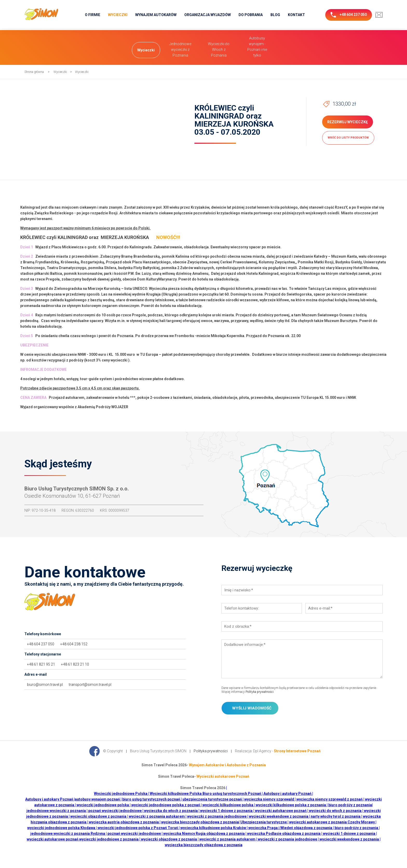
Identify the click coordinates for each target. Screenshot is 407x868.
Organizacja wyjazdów (208, 15)
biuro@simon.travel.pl (45, 685)
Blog (275, 15)
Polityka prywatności (260, 692)
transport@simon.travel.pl (90, 685)
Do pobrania (251, 15)
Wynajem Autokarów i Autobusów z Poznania (227, 765)
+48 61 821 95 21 (41, 664)
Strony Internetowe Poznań (297, 751)
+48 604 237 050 (349, 15)
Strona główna (34, 72)
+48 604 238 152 (74, 644)
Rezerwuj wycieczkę (348, 122)
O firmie (93, 15)
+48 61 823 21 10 (75, 664)
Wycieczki (118, 15)
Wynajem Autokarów (156, 15)
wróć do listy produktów (348, 138)
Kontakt (296, 15)
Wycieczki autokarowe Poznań (223, 776)
